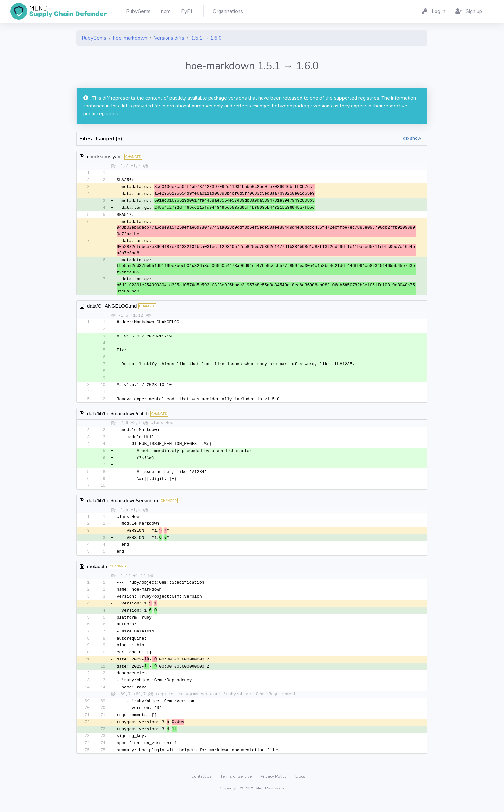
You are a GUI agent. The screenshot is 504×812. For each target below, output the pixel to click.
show (416, 138)
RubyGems (94, 38)
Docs (300, 788)
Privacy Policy (274, 788)
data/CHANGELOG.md (112, 307)
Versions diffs (169, 38)
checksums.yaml (105, 157)
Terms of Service (237, 788)
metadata (97, 573)
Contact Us (202, 788)
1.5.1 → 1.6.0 (206, 38)
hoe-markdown (130, 38)
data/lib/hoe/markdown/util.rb (118, 417)
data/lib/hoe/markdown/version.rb (123, 506)
